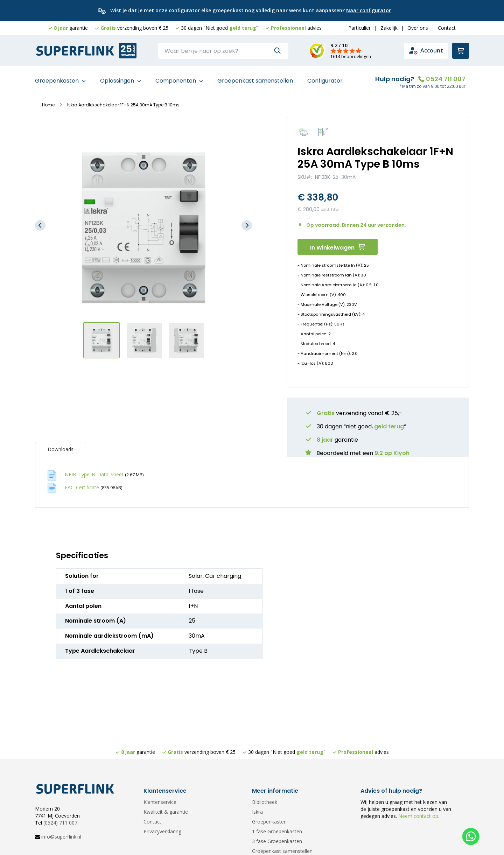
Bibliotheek (265, 802)
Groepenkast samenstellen (255, 78)
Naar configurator (369, 10)
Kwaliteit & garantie (166, 812)
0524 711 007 (446, 76)
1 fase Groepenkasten (277, 831)
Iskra (257, 812)
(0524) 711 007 (60, 823)
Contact (447, 28)
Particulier (359, 28)
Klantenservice (160, 802)
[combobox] (223, 51)
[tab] (61, 447)
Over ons (418, 28)
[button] (40, 223)
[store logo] (75, 51)
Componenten (176, 78)
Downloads (61, 446)
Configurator (325, 78)
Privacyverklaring (162, 831)
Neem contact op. (418, 816)
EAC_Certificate (82, 484)
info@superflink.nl (61, 837)
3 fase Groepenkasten (277, 841)
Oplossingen (118, 78)
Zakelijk (389, 28)
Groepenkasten (58, 78)
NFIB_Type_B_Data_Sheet (94, 472)
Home (48, 102)
